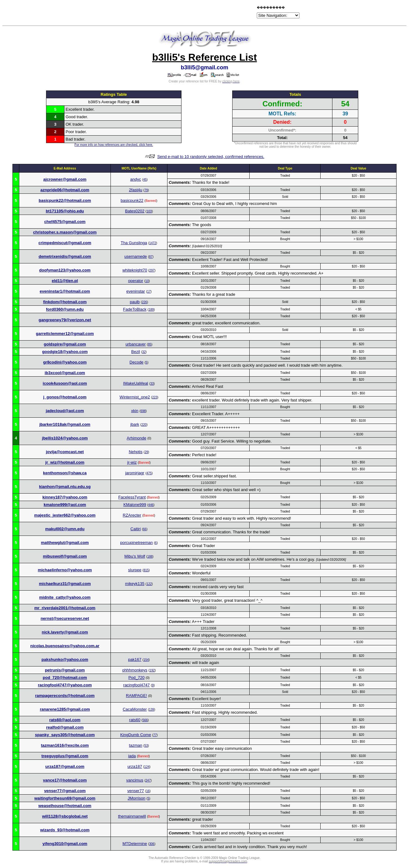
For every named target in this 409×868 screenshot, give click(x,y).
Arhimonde (136, 438)
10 (147, 281)
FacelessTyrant (132, 497)
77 (155, 735)
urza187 (135, 766)
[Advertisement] (183, 13)
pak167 (135, 659)
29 (146, 452)
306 (152, 844)
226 (145, 302)
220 (144, 425)
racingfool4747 (136, 685)
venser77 (136, 791)
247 (148, 780)
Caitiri (136, 529)
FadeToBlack (135, 309)
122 (149, 584)
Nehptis (136, 452)
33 (152, 384)
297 (152, 270)
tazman (136, 745)
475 (149, 473)
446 (151, 505)
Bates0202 (135, 211)
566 (145, 720)
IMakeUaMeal (136, 383)
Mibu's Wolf (135, 556)
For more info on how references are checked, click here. (114, 145)
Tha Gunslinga (134, 243)
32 (144, 352)
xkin (135, 411)
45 (145, 180)
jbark (135, 424)
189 (151, 310)
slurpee (135, 570)
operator (135, 281)
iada (132, 756)
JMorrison (136, 798)
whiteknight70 (135, 270)
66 (145, 529)
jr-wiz (132, 462)
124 (147, 767)
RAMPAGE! (137, 696)
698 (143, 411)
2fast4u (136, 190)
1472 (153, 243)
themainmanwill (132, 816)
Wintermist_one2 (135, 397)
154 (146, 660)
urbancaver (136, 344)
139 (152, 710)
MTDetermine (135, 844)
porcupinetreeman (136, 543)
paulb (135, 302)
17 (149, 292)
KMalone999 (135, 505)
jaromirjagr (135, 473)
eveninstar (136, 291)
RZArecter (132, 515)
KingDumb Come (136, 735)
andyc (136, 179)
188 (150, 557)
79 (146, 190)
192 (152, 670)
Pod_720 (136, 678)
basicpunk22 (132, 200)
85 (150, 344)
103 (149, 211)
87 (151, 257)
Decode (136, 362)
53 (146, 746)
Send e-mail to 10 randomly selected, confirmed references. (211, 157)
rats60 (135, 720)
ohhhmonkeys (135, 670)
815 (146, 570)
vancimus (135, 780)
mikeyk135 (135, 584)
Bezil (136, 352)
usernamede (136, 256)
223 (155, 397)
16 (148, 791)
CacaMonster (135, 709)
